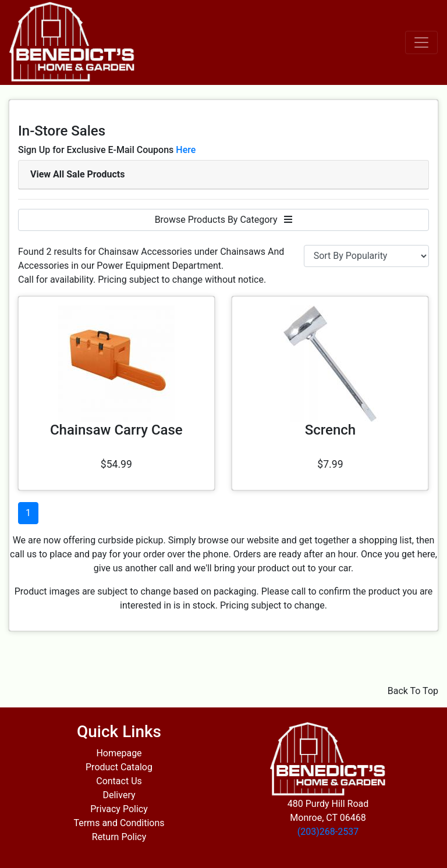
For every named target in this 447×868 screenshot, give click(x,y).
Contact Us (119, 781)
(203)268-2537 (328, 832)
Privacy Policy (119, 809)
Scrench (330, 430)
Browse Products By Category (224, 220)
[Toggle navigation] (421, 42)
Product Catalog (119, 767)
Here (186, 150)
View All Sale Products (77, 174)
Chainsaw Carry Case (116, 430)
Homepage (119, 753)
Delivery (119, 795)
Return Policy (119, 837)
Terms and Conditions (119, 823)
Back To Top (413, 691)
